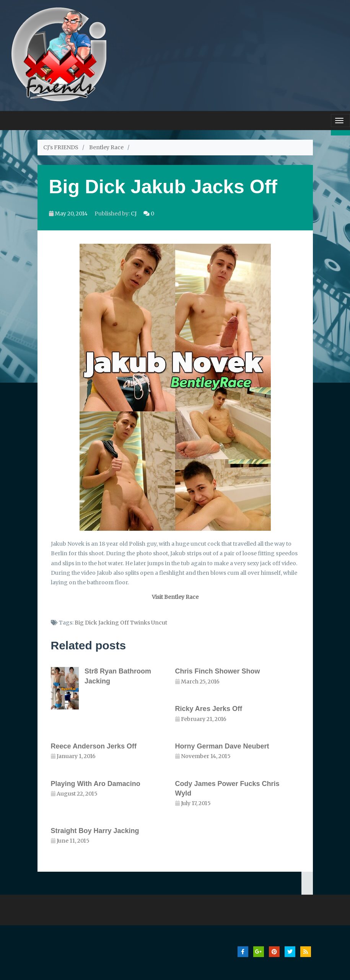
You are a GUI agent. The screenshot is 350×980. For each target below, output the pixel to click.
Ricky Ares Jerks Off (209, 709)
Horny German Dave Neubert (222, 746)
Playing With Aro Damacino (96, 784)
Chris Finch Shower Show (218, 671)
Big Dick (86, 623)
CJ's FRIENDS (61, 147)
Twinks (140, 623)
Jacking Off (114, 623)
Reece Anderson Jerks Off (94, 746)
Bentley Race (106, 147)
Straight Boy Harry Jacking (95, 831)
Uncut (159, 623)
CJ (134, 214)
